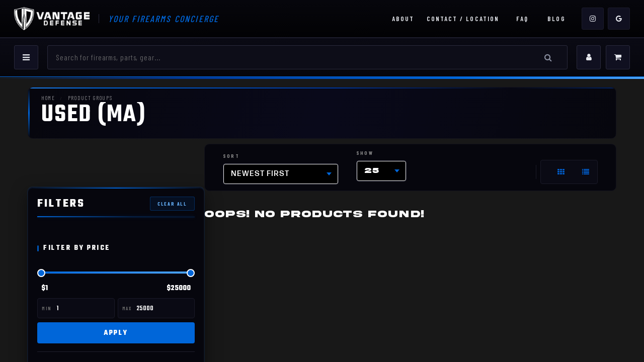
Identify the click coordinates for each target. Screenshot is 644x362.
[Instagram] (593, 19)
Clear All (172, 203)
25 (372, 170)
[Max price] (164, 308)
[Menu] (26, 57)
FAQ (522, 19)
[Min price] (85, 308)
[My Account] (589, 57)
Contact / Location (463, 19)
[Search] (296, 57)
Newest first (260, 174)
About (403, 19)
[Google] (619, 19)
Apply (116, 333)
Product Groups (89, 98)
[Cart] (618, 57)
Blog (556, 19)
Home (48, 98)
